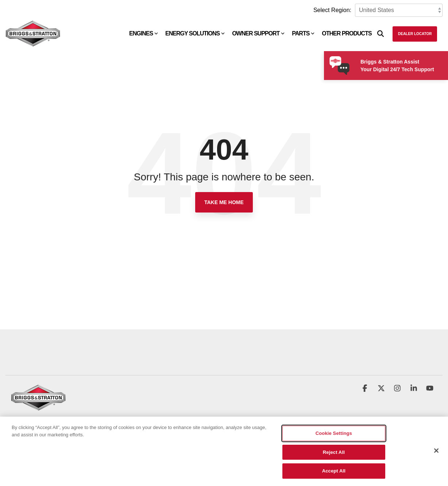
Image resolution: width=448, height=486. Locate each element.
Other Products (347, 33)
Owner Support (258, 33)
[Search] (381, 34)
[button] (366, 389)
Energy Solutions (195, 33)
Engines (144, 33)
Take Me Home (224, 202)
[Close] (436, 451)
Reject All (334, 453)
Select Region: (332, 10)
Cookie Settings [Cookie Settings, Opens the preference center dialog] (334, 434)
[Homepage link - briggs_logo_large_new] (38, 407)
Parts (303, 33)
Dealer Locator (415, 34)
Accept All (334, 472)
